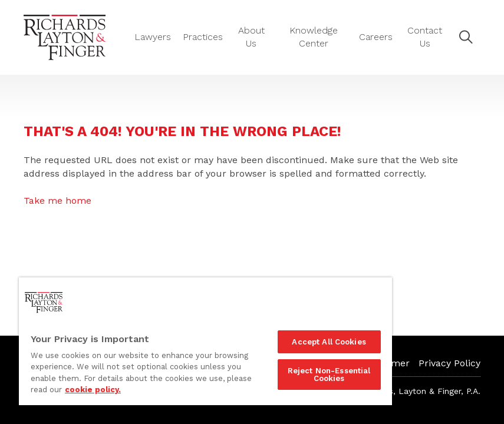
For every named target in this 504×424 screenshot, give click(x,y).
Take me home (57, 201)
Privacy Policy (449, 363)
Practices (203, 37)
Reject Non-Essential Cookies (329, 375)
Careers (376, 37)
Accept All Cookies (329, 342)
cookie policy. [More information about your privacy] (93, 390)
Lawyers (153, 37)
